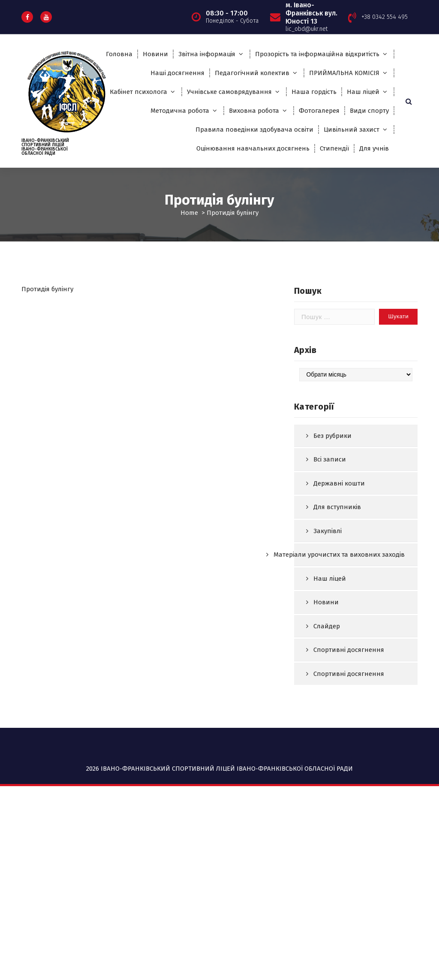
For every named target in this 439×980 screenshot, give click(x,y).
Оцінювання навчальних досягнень (253, 148)
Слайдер (327, 668)
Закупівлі (328, 573)
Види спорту (369, 111)
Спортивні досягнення (349, 692)
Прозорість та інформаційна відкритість (317, 54)
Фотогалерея (319, 111)
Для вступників (337, 549)
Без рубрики (332, 477)
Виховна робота (254, 111)
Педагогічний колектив (252, 73)
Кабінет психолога (138, 92)
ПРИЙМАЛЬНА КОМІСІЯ (344, 73)
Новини (155, 54)
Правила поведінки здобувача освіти (254, 130)
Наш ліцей (363, 92)
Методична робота (180, 111)
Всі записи (330, 501)
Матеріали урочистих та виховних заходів (339, 597)
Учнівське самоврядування (229, 92)
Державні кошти (339, 525)
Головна (119, 54)
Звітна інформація (207, 54)
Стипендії (334, 148)
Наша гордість (314, 92)
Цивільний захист (352, 130)
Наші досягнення (177, 73)
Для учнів (374, 148)
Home (189, 213)
